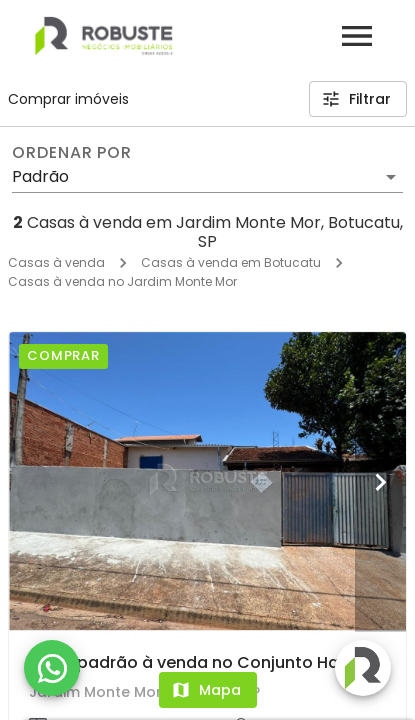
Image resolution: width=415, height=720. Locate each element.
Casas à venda (56, 262)
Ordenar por (72, 153)
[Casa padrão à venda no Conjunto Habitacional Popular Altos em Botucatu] (207, 481)
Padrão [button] (40, 176)
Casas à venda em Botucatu (231, 262)
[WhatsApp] (52, 668)
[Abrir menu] (357, 36)
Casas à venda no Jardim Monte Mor (122, 281)
